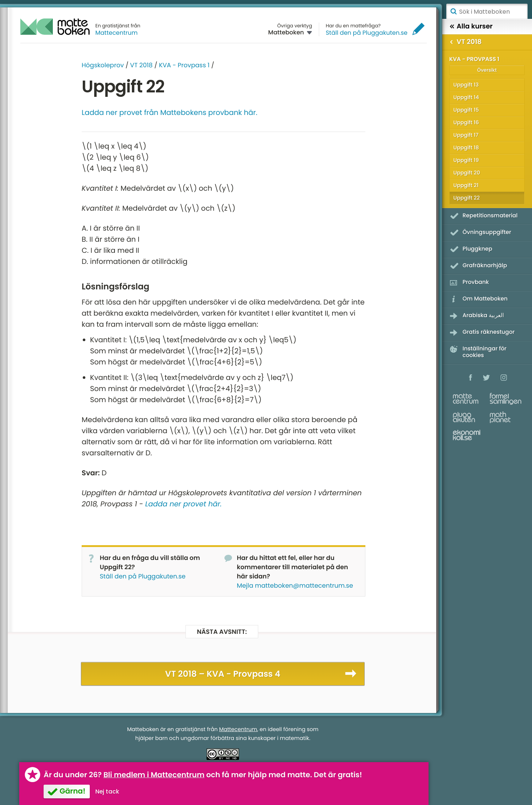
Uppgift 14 (466, 97)
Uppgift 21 (466, 185)
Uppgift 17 (466, 135)
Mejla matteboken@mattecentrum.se (295, 585)
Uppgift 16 (466, 122)
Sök (453, 11)
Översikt (487, 70)
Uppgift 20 (467, 173)
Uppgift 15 (466, 110)
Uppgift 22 (466, 198)
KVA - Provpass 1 (184, 65)
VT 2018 (141, 65)
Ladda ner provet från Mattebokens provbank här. (169, 113)
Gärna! (72, 791)
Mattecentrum (117, 33)
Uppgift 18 (466, 147)
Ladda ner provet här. (183, 504)
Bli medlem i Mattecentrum (154, 775)
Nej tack (107, 792)
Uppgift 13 (466, 85)
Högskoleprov (103, 65)
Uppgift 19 (466, 160)
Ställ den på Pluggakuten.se (367, 33)
